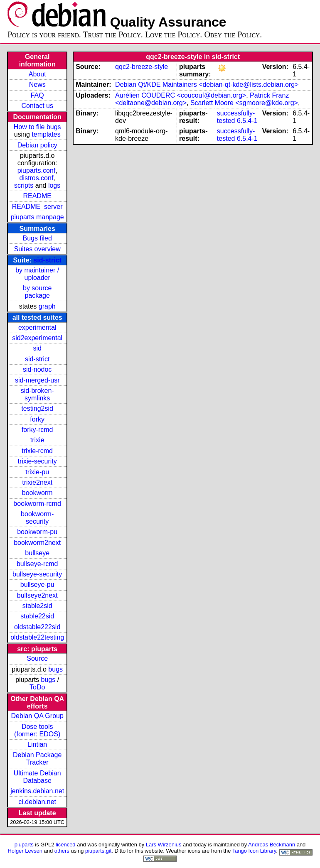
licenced (66, 845)
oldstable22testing (37, 637)
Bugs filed (37, 238)
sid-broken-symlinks (37, 394)
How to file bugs (37, 127)
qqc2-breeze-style (142, 67)
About (37, 74)
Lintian (37, 744)
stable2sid (37, 606)
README (37, 196)
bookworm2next (37, 543)
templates (46, 134)
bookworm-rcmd (37, 504)
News (37, 85)
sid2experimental (37, 338)
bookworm (37, 493)
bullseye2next (37, 595)
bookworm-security (37, 518)
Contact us (37, 106)
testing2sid (37, 408)
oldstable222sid (37, 627)
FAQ (37, 95)
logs (54, 185)
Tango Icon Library (254, 851)
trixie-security (37, 461)
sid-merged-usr (37, 380)
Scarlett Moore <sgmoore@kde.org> (244, 103)
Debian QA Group (37, 716)
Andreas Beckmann (272, 845)
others (62, 851)
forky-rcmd (37, 430)
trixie (37, 440)
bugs (55, 669)
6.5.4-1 (247, 121)
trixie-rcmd (37, 451)
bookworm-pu (37, 532)
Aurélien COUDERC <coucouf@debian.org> (181, 95)
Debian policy (37, 145)
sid (37, 348)
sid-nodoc (37, 369)
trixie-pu (37, 472)
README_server (37, 207)
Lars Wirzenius (164, 845)
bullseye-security (37, 574)
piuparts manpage (37, 217)
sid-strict (47, 260)
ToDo (37, 687)
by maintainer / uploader (37, 274)
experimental (37, 327)
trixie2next (37, 482)
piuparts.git (98, 851)
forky (37, 419)
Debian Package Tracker (37, 759)
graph (47, 306)
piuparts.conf (37, 170)
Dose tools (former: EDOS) (37, 730)
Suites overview (37, 249)
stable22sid (37, 616)
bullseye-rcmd (37, 564)
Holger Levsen (25, 851)
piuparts (24, 845)
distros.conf (37, 178)
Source (37, 658)
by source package (37, 292)
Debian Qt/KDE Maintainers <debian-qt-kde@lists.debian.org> (207, 85)
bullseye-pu (37, 585)
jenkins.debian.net (37, 791)
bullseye (37, 553)
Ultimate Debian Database (37, 777)
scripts (24, 185)
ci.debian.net (37, 802)
